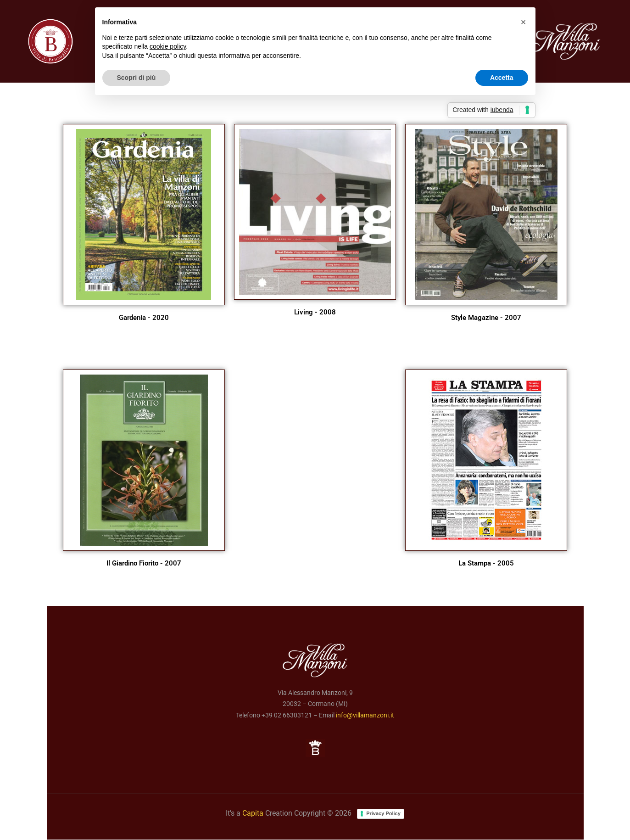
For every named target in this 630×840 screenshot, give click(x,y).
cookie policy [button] (168, 46)
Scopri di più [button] (137, 78)
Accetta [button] (502, 78)
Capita (253, 813)
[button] (524, 22)
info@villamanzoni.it (365, 715)
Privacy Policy (383, 813)
